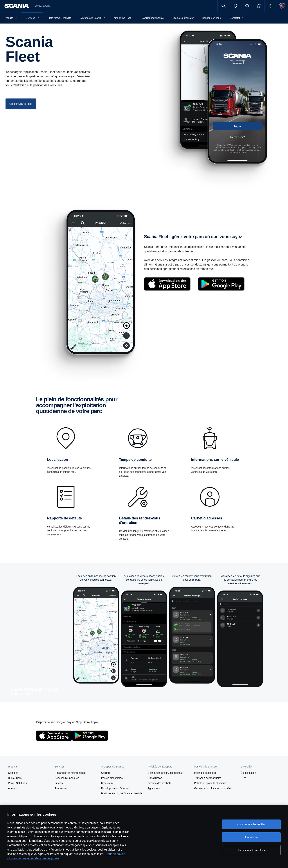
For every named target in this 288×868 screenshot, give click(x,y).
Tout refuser (251, 837)
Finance (59, 783)
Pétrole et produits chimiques (211, 783)
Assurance (61, 788)
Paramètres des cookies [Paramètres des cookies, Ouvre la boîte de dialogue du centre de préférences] (251, 850)
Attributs (13, 788)
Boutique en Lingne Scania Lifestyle (122, 793)
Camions (13, 773)
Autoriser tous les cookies (251, 824)
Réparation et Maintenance (70, 773)
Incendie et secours (205, 773)
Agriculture (154, 788)
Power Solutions (17, 783)
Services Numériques (67, 778)
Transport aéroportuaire (208, 778)
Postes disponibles (112, 778)
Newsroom (107, 783)
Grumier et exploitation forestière (213, 788)
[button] (270, 6)
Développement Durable (115, 788)
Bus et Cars (15, 778)
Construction (155, 778)
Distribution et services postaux (165, 773)
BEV (243, 778)
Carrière (106, 773)
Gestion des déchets (159, 783)
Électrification (248, 773)
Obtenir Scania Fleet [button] (21, 104)
